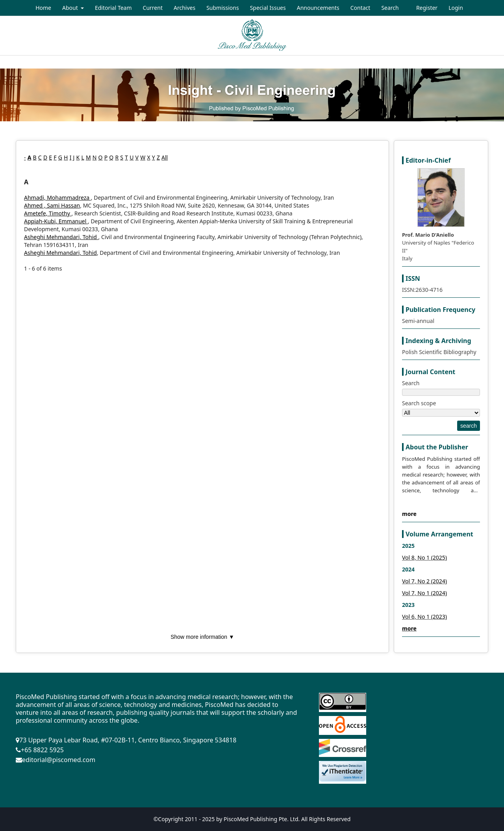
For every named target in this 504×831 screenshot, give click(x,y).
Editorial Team (113, 8)
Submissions (223, 8)
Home (43, 8)
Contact (360, 8)
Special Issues (268, 8)
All (165, 157)
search (469, 426)
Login (456, 8)
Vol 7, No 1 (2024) (424, 593)
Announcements (318, 8)
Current (153, 8)
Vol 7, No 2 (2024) (424, 581)
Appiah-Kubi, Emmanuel (56, 221)
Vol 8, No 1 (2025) (424, 557)
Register (427, 8)
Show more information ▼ (202, 637)
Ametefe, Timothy (48, 213)
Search (390, 8)
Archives (184, 8)
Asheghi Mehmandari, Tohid (61, 237)
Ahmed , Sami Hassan (52, 205)
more (409, 514)
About (71, 8)
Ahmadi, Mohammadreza (57, 198)
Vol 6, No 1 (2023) (424, 617)
